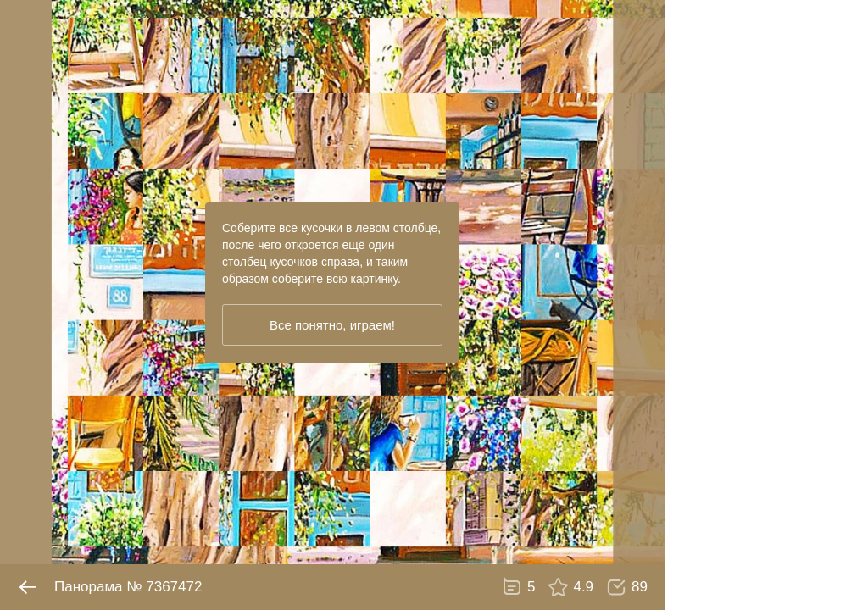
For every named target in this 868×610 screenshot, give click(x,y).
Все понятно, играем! (332, 325)
